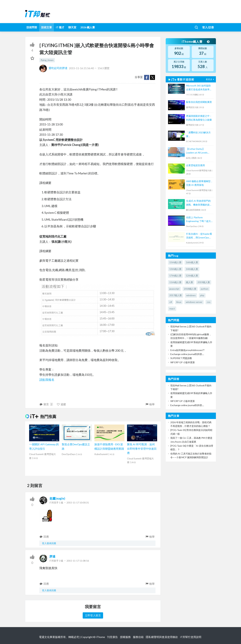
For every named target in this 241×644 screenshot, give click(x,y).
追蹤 (61, 404)
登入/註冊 (208, 27)
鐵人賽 (189, 282)
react (172, 309)
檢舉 (150, 404)
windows (191, 295)
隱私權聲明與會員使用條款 (162, 637)
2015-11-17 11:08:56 (78, 561)
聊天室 (72, 27)
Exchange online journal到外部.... (187, 354)
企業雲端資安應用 (195, 165)
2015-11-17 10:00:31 (78, 503)
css (209, 302)
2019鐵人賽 (204, 282)
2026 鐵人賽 (88, 27)
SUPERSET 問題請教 (181, 358)
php (202, 295)
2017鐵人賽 (176, 295)
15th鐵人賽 (175, 262)
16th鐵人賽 (192, 262)
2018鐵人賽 (190, 289)
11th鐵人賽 (175, 282)
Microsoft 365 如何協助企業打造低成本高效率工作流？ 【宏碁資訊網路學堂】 (199, 88)
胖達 (52, 556)
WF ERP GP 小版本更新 (183, 362)
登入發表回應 (49, 543)
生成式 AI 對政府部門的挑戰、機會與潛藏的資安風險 (199, 203)
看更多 (210, 79)
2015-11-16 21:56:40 (81, 68)
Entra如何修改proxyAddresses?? (187, 350)
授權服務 (125, 637)
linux (179, 302)
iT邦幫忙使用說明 (191, 637)
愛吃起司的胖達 (54, 68)
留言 (46, 404)
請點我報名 (47, 380)
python (205, 289)
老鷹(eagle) (57, 498)
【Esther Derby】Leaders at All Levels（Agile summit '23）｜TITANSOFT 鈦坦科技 (198, 151)
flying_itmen (47, 60)
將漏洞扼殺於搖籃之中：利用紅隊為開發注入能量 (199, 118)
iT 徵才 (60, 27)
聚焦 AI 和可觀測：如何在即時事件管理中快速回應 (142, 448)
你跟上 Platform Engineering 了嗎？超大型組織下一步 (198, 220)
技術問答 (32, 27)
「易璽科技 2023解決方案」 (198, 134)
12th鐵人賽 (192, 276)
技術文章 (47, 27)
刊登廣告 (112, 637)
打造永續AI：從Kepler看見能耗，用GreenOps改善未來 (199, 236)
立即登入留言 (93, 615)
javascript (174, 289)
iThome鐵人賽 (195, 42)
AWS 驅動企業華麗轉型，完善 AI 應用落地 (199, 183)
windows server (194, 302)
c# (171, 302)
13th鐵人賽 (175, 269)
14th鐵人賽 (192, 269)
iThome (101, 637)
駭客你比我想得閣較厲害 (199, 102)
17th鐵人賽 (175, 276)
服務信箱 (138, 637)
